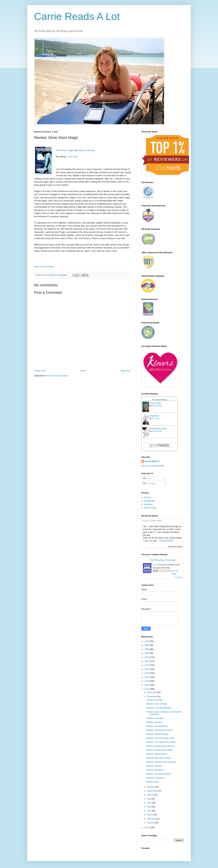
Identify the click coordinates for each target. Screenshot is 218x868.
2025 (147, 645)
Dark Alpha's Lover (158, 429)
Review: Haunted (154, 722)
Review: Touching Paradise (159, 774)
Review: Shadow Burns (157, 726)
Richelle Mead (167, 541)
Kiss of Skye (155, 403)
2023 (147, 653)
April (149, 811)
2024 (147, 649)
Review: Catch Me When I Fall (160, 738)
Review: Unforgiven (155, 778)
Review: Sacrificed (155, 770)
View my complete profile (153, 466)
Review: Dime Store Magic (158, 758)
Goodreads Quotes (175, 547)
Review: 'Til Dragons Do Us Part (161, 742)
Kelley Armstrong (86, 150)
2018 (147, 673)
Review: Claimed (154, 766)
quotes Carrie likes (152, 520)
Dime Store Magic (65, 150)
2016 (147, 681)
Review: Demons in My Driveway (161, 762)
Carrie (156, 565)
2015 (147, 685)
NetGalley (148, 504)
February (151, 819)
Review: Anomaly (154, 700)
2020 (147, 665)
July (149, 799)
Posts (147, 478)
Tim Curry (156, 418)
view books (178, 577)
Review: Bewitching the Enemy (161, 746)
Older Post (125, 371)
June (149, 803)
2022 (147, 657)
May (149, 807)
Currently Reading (159, 400)
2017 (147, 677)
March (150, 815)
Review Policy (150, 508)
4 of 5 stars (72, 157)
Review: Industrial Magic (158, 734)
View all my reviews (44, 267)
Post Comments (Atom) (57, 376)
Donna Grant (157, 406)
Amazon (148, 497)
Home (83, 371)
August (150, 795)
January (151, 823)
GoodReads (149, 501)
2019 (147, 669)
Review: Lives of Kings (157, 704)
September (152, 791)
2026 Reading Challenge (162, 560)
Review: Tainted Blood (157, 754)
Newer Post (40, 371)
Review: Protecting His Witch (160, 750)
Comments (149, 483)
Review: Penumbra (155, 718)
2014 (147, 689)
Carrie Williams (152, 461)
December (152, 692)
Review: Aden (153, 782)
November (152, 697)
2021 (147, 661)
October (151, 787)
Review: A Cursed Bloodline (159, 708)
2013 (147, 828)
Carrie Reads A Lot (77, 16)
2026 (147, 641)
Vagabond (154, 416)
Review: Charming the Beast (159, 730)
